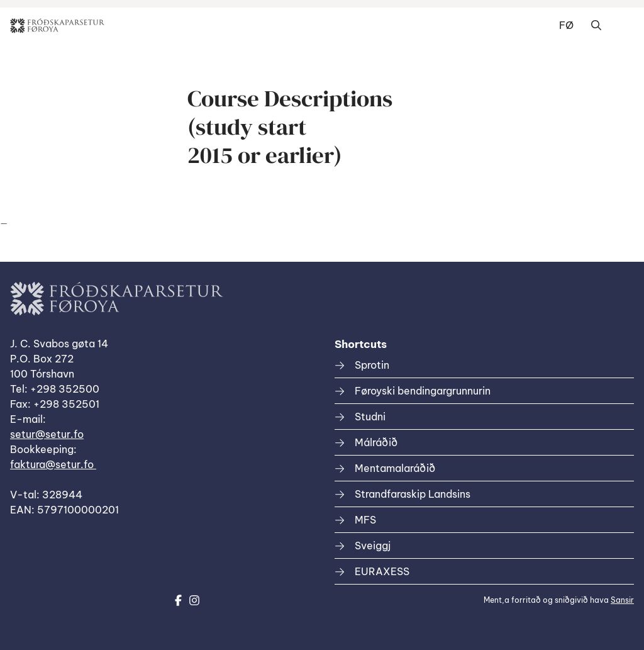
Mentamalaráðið (395, 468)
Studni (370, 417)
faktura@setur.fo (53, 464)
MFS (365, 520)
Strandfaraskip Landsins (413, 494)
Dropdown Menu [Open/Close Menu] (621, 26)
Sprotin (372, 365)
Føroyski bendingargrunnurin (423, 391)
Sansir (622, 600)
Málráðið (376, 442)
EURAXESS (382, 571)
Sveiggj (373, 546)
